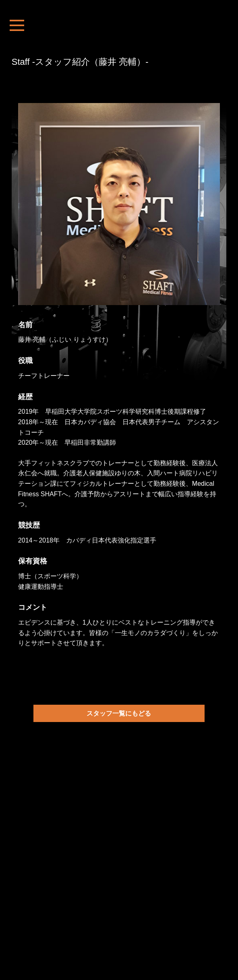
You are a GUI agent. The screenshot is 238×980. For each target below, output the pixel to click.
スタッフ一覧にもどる (119, 713)
